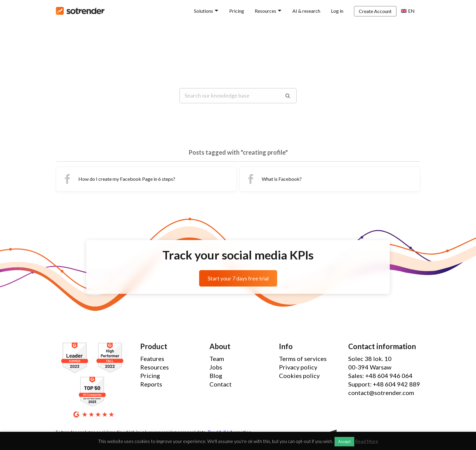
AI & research (306, 11)
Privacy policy (298, 367)
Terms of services (303, 359)
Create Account (375, 11)
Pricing (237, 11)
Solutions (204, 11)
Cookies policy (299, 376)
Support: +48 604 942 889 (384, 384)
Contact (221, 384)
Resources (265, 11)
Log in (337, 11)
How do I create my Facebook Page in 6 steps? (118, 179)
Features (152, 359)
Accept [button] (344, 441)
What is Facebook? (273, 179)
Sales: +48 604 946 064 (380, 376)
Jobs (216, 367)
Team (217, 359)
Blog (216, 376)
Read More (367, 441)
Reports (151, 384)
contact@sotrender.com (381, 393)
